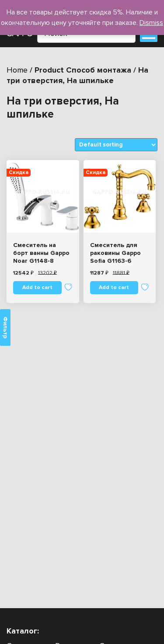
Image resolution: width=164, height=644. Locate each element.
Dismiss (151, 23)
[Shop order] (116, 145)
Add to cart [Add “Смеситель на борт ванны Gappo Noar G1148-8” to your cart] (37, 287)
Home (17, 70)
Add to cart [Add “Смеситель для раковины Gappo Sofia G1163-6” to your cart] (114, 287)
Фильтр (5, 327)
